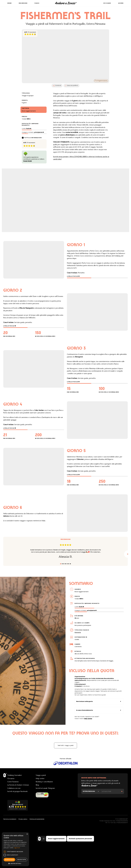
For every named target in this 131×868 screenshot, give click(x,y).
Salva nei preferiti (71, 91)
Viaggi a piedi (41, 821)
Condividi (57, 91)
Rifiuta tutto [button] (22, 860)
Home (9, 3)
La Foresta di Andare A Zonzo (18, 830)
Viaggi (37, 3)
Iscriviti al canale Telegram (45, 834)
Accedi (121, 3)
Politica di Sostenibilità (37, 864)
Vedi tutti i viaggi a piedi (66, 791)
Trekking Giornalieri (15, 821)
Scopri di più (28, 167)
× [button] (27, 834)
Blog (37, 830)
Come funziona (13, 827)
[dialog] (15, 849)
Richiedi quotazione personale (80, 839)
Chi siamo (107, 3)
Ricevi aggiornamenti (56, 839)
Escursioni (23, 3)
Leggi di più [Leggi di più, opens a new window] (17, 848)
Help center (40, 824)
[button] (15, 863)
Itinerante (78, 678)
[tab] (61, 609)
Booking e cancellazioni (44, 827)
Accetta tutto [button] (9, 860)
